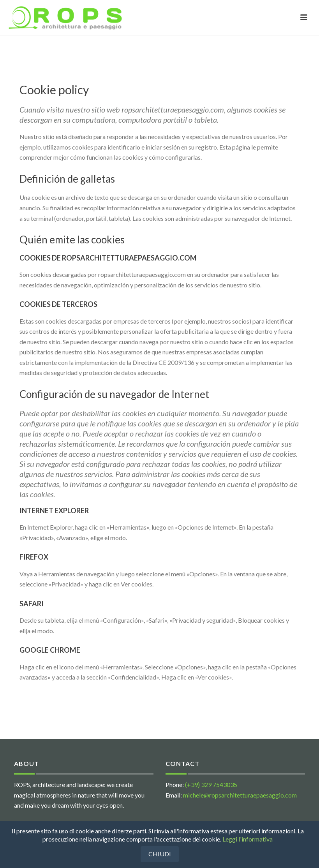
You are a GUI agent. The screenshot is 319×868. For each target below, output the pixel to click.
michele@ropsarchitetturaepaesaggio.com (240, 795)
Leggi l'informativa (248, 839)
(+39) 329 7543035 (211, 784)
